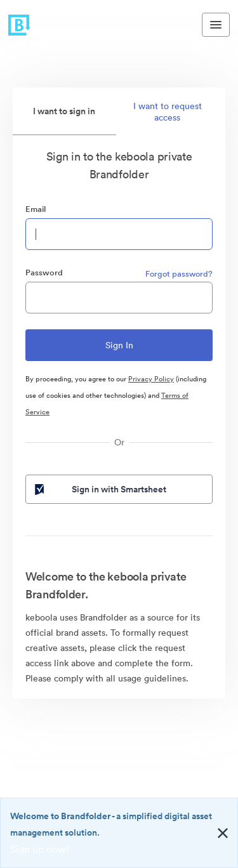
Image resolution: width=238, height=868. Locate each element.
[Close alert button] (223, 833)
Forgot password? (179, 274)
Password (44, 273)
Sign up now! (40, 849)
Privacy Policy (151, 379)
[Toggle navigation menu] (216, 25)
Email (36, 209)
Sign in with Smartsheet (99, 489)
